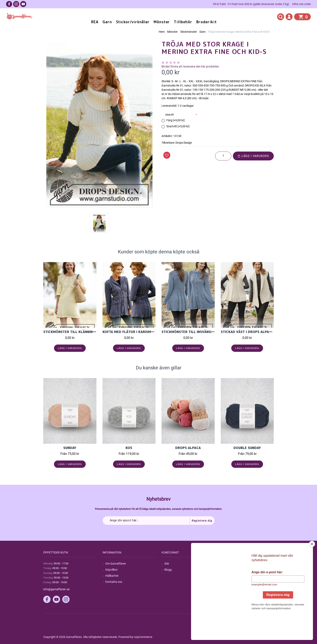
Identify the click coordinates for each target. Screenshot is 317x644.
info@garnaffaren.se (56, 589)
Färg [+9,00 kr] (175, 120)
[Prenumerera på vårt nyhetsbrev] (159, 521)
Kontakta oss (114, 582)
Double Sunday (247, 448)
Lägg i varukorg (253, 156)
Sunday (70, 448)
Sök (167, 564)
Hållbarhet (112, 576)
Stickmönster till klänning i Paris (75, 332)
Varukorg (229, 582)
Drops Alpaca (188, 448)
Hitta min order (302, 4)
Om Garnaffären (116, 564)
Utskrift (169, 115)
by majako (267, 637)
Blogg (168, 570)
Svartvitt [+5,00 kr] (178, 126)
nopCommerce (143, 637)
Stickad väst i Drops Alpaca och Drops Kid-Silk (265, 332)
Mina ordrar (231, 570)
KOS (129, 448)
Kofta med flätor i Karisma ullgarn (136, 332)
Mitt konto (230, 564)
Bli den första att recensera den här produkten (190, 66)
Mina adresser (232, 576)
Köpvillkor (111, 570)
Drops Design (184, 143)
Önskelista (230, 588)
